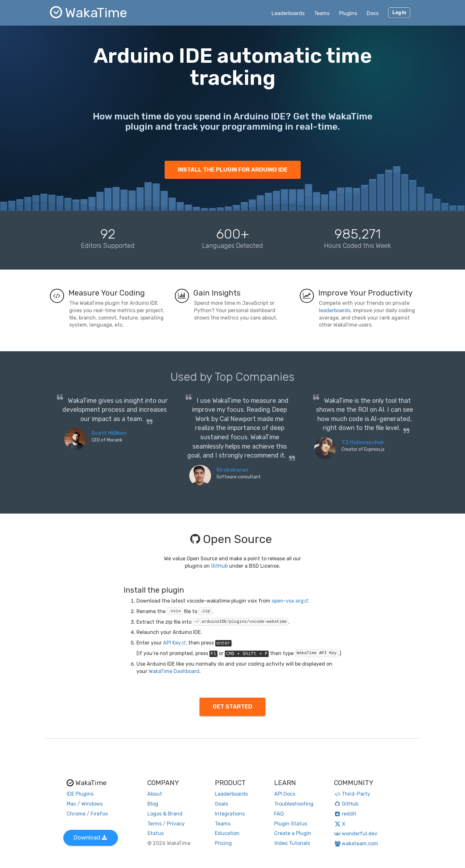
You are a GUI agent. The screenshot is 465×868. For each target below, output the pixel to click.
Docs (373, 13)
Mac (71, 804)
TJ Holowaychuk (363, 442)
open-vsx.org (290, 601)
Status (155, 833)
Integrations (230, 814)
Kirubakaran (232, 470)
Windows (92, 804)
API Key (174, 643)
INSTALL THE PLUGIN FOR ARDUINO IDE (233, 170)
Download (90, 838)
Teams (322, 13)
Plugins (348, 13)
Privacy (176, 824)
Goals (221, 804)
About (155, 794)
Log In (399, 13)
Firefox (99, 814)
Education (227, 833)
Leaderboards (288, 13)
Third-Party (352, 794)
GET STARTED (232, 707)
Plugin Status (291, 824)
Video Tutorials (292, 843)
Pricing (223, 843)
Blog (153, 804)
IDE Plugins (80, 794)
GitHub (219, 566)
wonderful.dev (356, 834)
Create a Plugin (293, 833)
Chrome (76, 814)
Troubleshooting (294, 804)
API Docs (285, 794)
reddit (345, 814)
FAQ (279, 814)
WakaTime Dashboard (174, 671)
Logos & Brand (165, 814)
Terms (155, 824)
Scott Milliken (109, 433)
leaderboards (335, 310)
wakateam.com (356, 844)
